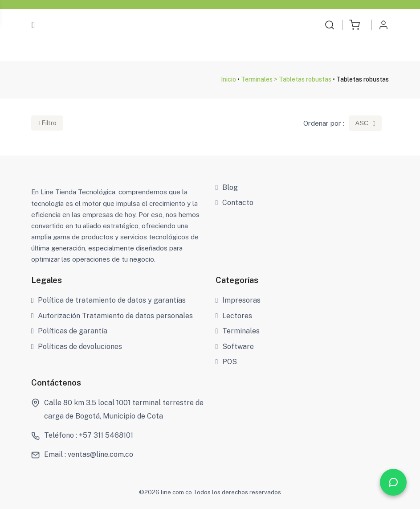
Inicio (228, 79)
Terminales (238, 331)
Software (235, 347)
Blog (227, 187)
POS (226, 362)
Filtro (47, 123)
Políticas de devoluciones (77, 347)
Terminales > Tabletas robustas (286, 79)
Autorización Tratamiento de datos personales (112, 316)
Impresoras (238, 300)
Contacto (235, 203)
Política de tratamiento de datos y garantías (109, 300)
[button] (355, 25)
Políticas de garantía (69, 331)
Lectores (234, 316)
